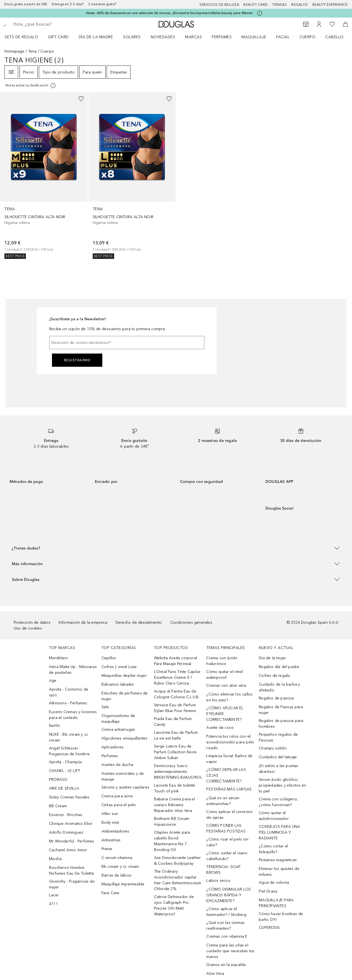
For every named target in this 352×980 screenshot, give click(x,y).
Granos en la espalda (226, 965)
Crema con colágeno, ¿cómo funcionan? (278, 802)
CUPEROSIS (269, 928)
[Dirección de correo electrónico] (127, 343)
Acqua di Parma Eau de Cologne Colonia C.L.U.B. (177, 694)
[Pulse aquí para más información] (260, 13)
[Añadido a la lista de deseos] (81, 99)
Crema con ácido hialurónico (222, 661)
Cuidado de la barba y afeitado (279, 687)
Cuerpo (307, 37)
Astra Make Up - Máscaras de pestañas (73, 670)
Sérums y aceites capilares (125, 787)
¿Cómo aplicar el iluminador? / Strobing (226, 912)
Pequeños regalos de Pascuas (278, 737)
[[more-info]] (31, 86)
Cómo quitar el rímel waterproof (225, 675)
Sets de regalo (21, 37)
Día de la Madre (96, 37)
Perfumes (222, 37)
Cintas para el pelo (119, 805)
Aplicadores (112, 747)
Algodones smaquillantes (125, 738)
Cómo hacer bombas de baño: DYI (281, 917)
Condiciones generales (191, 622)
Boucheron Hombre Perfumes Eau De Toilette (71, 870)
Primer (107, 849)
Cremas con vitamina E (227, 936)
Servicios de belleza (219, 5)
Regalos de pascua (276, 698)
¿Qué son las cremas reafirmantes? (225, 926)
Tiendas (280, 5)
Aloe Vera (215, 974)
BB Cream (58, 806)
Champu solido (273, 748)
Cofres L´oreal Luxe (119, 667)
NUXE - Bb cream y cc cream (68, 737)
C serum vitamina (117, 858)
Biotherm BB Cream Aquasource (172, 822)
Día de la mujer (272, 658)
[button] (176, 548)
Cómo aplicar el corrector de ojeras (229, 815)
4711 (53, 904)
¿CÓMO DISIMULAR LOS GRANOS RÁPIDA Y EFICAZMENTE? (229, 895)
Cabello (335, 37)
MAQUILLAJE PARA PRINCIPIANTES (276, 903)
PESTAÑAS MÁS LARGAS (229, 789)
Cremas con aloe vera (226, 685)
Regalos (300, 5)
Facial (283, 37)
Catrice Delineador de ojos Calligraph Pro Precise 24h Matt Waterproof (174, 905)
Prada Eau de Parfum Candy (173, 722)
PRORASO (58, 780)
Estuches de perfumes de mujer (125, 696)
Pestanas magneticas (278, 860)
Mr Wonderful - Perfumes (72, 841)
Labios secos (218, 881)
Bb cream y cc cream (120, 867)
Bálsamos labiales (118, 684)
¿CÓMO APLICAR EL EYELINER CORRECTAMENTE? (225, 714)
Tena (32, 51)
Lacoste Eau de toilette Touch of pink (175, 788)
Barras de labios (116, 875)
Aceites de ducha (117, 765)
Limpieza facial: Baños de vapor (229, 759)
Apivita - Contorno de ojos (69, 692)
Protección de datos (32, 622)
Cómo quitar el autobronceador (274, 816)
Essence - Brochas (66, 815)
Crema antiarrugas (118, 729)
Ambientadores (116, 831)
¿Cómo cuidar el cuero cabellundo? (227, 856)
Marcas (193, 37)
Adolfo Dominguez (66, 832)
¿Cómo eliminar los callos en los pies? (229, 697)
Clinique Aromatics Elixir (71, 824)
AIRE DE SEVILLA (64, 788)
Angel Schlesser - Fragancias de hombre (69, 751)
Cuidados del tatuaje (278, 757)
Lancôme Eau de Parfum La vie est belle (176, 735)
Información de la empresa (83, 622)
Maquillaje (254, 37)
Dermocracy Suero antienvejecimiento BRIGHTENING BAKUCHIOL (178, 772)
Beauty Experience (330, 5)
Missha (55, 859)
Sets (105, 707)
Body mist (110, 822)
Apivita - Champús (65, 762)
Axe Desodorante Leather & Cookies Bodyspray (178, 861)
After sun (110, 814)
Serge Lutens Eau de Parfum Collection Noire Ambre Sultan (175, 752)
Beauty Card (256, 5)
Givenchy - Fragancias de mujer (72, 884)
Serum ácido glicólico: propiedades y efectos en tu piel (282, 785)
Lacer (54, 895)
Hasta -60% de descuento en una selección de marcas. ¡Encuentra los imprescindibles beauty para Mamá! (170, 13)
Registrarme (77, 360)
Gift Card (58, 37)
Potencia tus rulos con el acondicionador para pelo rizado (230, 742)
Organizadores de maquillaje (118, 719)
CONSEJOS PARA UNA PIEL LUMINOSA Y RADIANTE (279, 832)
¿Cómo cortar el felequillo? (273, 849)
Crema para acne (117, 796)
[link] (44, 176)
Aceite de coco (220, 728)
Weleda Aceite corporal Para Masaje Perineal (175, 661)
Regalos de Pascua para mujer (281, 710)
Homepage (14, 51)
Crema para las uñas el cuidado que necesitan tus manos (230, 951)
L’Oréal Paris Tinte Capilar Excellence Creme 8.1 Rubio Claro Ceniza (177, 677)
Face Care (111, 893)
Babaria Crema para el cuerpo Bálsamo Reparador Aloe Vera (174, 805)
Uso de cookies (28, 628)
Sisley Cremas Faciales (69, 797)
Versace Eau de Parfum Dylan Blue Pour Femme (175, 708)
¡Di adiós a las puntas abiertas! (278, 769)
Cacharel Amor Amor (68, 850)
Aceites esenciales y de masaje (123, 776)
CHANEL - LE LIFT (64, 771)
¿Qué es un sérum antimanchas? (223, 801)
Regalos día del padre (279, 667)
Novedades (163, 37)
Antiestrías (111, 840)
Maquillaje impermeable (123, 884)
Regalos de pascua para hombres (281, 724)
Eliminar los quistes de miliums (279, 872)
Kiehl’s (54, 726)
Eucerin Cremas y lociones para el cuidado (73, 715)
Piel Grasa (268, 891)
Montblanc (59, 658)
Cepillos (109, 658)
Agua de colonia (274, 882)
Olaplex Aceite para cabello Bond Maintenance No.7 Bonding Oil (172, 841)
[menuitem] (25, 37)
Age (53, 681)
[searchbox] (54, 24)
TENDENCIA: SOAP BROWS (223, 870)
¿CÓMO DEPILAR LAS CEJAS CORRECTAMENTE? (226, 775)
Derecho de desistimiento (139, 622)
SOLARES (132, 37)
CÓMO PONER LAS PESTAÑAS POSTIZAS (226, 828)
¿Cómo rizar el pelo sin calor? (227, 842)
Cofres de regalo (274, 676)
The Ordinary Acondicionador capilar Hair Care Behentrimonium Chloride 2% (178, 880)
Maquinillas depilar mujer (124, 676)
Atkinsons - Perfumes (68, 703)
